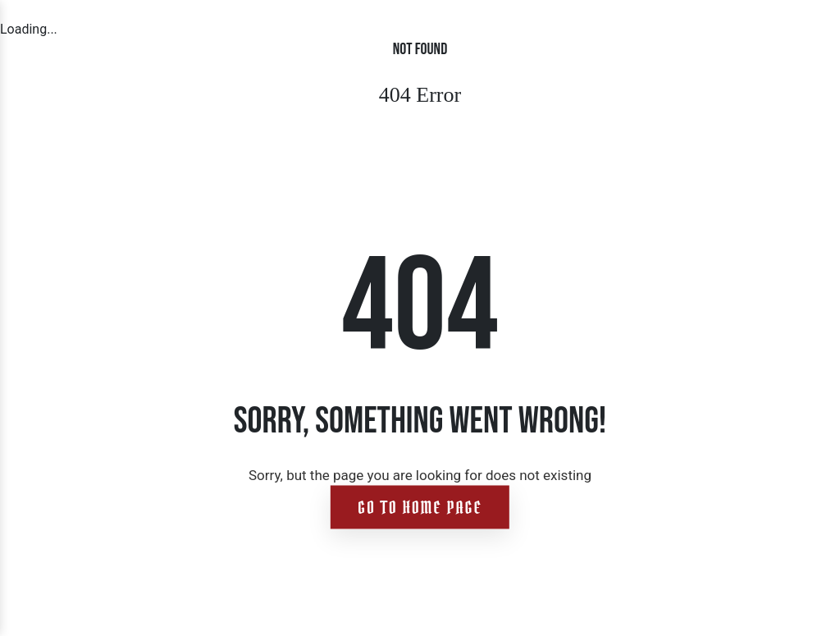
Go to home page (420, 508)
